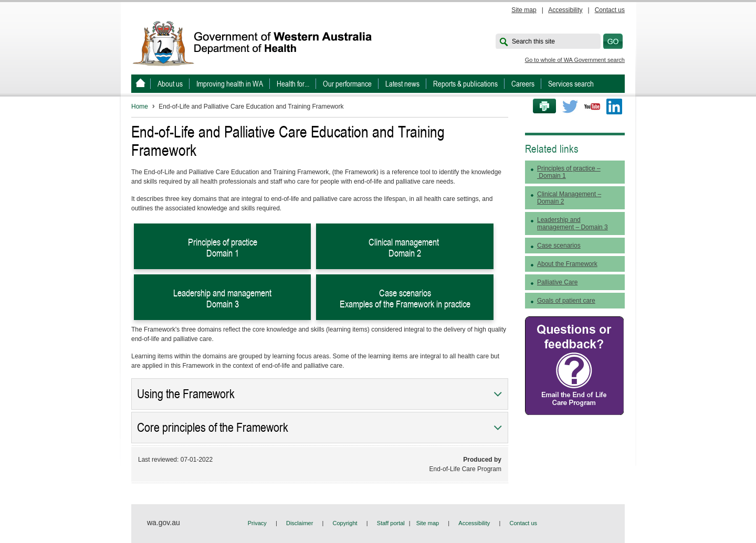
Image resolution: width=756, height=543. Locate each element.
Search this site (533, 41)
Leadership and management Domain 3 (222, 299)
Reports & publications (465, 84)
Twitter (570, 107)
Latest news (402, 84)
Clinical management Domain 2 (405, 248)
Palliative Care (557, 282)
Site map (524, 10)
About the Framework (567, 264)
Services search (571, 84)
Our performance (347, 84)
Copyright (345, 523)
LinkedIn (614, 107)
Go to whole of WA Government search (575, 60)
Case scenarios (559, 246)
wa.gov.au (164, 523)
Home (140, 107)
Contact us (610, 10)
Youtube (592, 107)
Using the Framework (186, 394)
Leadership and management (573, 223)
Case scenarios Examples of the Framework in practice (405, 299)
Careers (523, 84)
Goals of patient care (566, 301)
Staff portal (391, 523)
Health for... (293, 84)
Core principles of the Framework (213, 428)
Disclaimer (300, 523)
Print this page (541, 107)
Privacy (257, 523)
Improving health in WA (230, 84)
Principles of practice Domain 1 (223, 248)
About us (170, 84)
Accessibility (565, 10)
